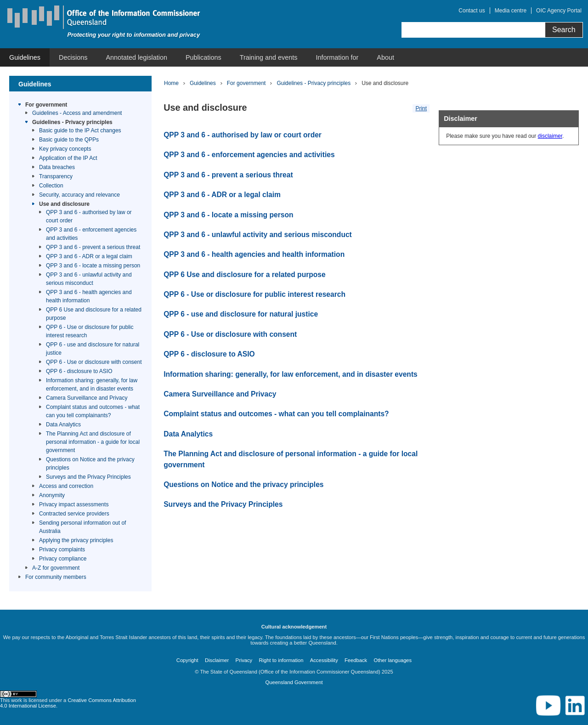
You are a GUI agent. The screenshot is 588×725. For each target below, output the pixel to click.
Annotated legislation (136, 57)
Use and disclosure (64, 204)
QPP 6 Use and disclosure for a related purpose (94, 314)
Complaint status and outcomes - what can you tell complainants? (93, 411)
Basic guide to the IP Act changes (80, 130)
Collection (51, 186)
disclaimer (550, 136)
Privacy (244, 660)
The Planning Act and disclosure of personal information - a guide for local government (93, 442)
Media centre (511, 11)
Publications (204, 57)
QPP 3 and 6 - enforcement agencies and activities (91, 234)
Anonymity (52, 495)
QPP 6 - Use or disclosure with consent (94, 362)
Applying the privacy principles (76, 540)
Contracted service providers (74, 514)
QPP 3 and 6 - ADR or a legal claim (89, 256)
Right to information (281, 660)
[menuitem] (25, 57)
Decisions (73, 57)
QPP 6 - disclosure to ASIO (79, 371)
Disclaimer (217, 660)
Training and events (269, 57)
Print (421, 108)
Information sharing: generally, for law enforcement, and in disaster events (92, 385)
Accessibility (324, 660)
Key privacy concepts (65, 149)
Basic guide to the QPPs (69, 140)
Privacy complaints (62, 549)
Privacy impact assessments (74, 504)
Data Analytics (63, 425)
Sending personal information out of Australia (82, 527)
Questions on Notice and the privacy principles (90, 464)
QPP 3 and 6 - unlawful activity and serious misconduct (89, 279)
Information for (337, 57)
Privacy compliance (63, 559)
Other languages (393, 660)
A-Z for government (56, 568)
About (385, 57)
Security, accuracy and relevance (79, 195)
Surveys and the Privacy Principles (88, 477)
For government (46, 105)
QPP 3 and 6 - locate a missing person (93, 266)
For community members (56, 577)
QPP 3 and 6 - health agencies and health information (89, 296)
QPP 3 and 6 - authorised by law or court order (89, 216)
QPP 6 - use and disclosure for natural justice (93, 349)
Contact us (472, 11)
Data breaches (57, 167)
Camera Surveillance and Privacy (87, 398)
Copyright (187, 660)
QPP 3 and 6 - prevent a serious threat (93, 247)
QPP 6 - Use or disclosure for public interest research (90, 331)
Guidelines (25, 57)
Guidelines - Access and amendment (77, 113)
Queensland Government (294, 682)
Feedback (356, 660)
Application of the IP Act (68, 158)
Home (171, 83)
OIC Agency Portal (559, 11)
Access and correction (66, 486)
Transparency (56, 176)
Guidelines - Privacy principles (72, 122)
